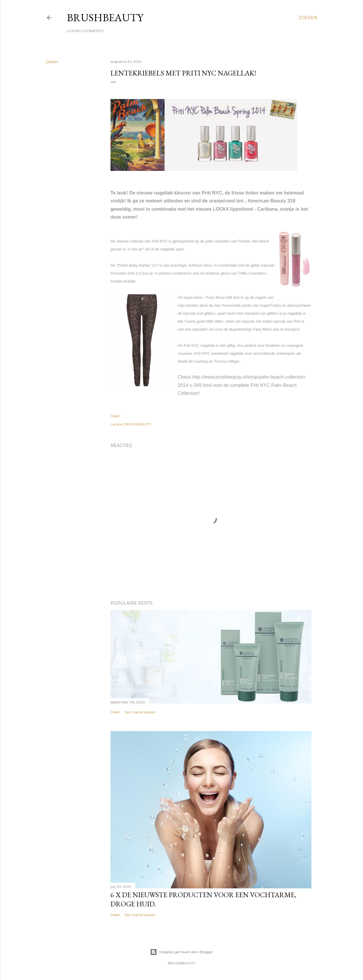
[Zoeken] (308, 18)
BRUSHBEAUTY (105, 18)
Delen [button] (52, 62)
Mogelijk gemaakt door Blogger (181, 952)
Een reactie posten (140, 712)
